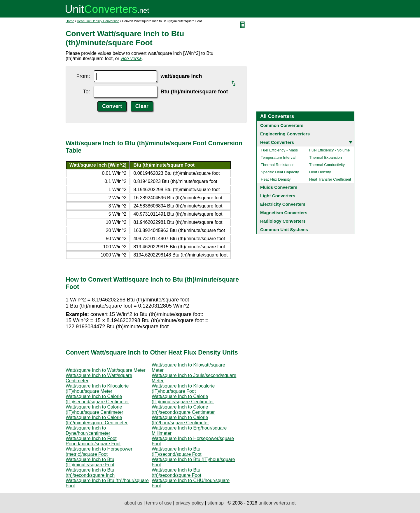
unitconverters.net (277, 503)
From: (83, 76)
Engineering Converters (285, 134)
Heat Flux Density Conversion (98, 21)
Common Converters (282, 125)
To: (86, 92)
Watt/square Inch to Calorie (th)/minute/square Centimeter (97, 420)
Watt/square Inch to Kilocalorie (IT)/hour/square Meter (97, 389)
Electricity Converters (283, 204)
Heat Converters (277, 142)
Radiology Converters (283, 221)
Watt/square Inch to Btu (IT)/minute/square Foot (90, 462)
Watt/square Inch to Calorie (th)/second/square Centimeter (183, 410)
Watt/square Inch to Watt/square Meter (106, 370)
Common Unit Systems (284, 230)
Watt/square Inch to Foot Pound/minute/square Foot (93, 441)
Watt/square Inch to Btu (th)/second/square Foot (176, 473)
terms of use (159, 503)
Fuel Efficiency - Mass (279, 150)
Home (70, 21)
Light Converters (278, 196)
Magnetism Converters (284, 213)
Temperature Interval (278, 157)
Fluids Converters (279, 187)
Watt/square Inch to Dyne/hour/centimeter (88, 431)
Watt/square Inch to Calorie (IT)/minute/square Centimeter (183, 399)
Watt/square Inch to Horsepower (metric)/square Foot (99, 452)
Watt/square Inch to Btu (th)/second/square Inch (90, 473)
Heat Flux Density (276, 179)
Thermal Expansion (325, 157)
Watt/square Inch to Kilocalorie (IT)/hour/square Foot (183, 389)
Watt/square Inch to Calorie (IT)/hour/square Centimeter (94, 410)
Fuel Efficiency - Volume (329, 150)
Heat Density (320, 172)
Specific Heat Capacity (280, 172)
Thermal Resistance (278, 165)
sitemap (216, 503)
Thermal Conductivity (327, 165)
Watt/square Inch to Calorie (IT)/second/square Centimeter (97, 399)
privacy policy (190, 503)
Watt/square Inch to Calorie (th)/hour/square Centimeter (180, 420)
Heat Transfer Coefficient (330, 179)
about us (133, 503)
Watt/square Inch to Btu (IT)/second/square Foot (177, 452)
